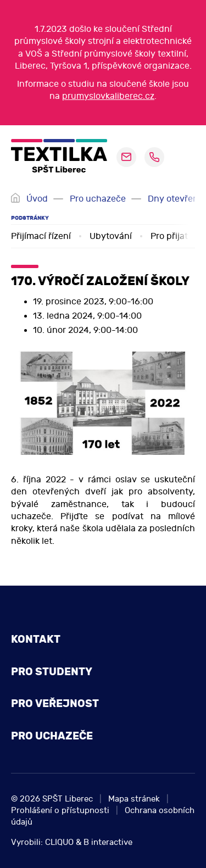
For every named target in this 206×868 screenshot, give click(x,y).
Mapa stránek (134, 799)
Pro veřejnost (55, 703)
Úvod (37, 199)
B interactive (108, 842)
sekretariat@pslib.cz (126, 157)
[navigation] (182, 157)
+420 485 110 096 (154, 157)
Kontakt (36, 639)
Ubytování (111, 236)
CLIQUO (59, 842)
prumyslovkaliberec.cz (108, 96)
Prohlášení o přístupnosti (60, 811)
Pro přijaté (172, 236)
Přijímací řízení (41, 236)
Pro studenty (52, 672)
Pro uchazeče (98, 199)
